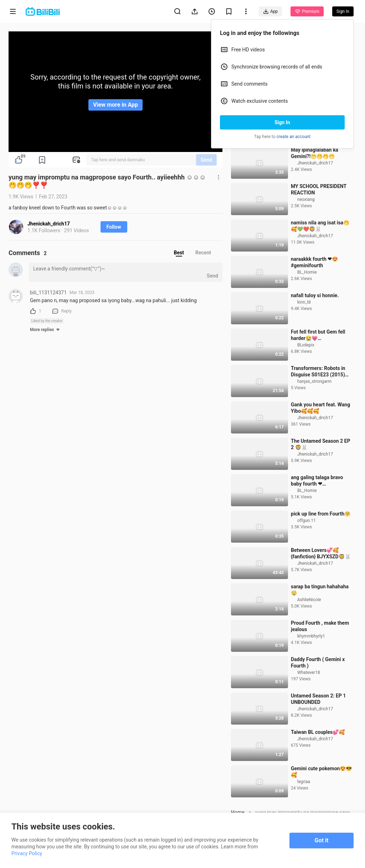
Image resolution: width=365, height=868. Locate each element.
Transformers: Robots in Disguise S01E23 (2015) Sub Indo (318, 412)
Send (206, 160)
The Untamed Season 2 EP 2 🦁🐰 (320, 484)
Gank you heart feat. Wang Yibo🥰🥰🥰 (320, 448)
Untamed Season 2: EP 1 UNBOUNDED (318, 739)
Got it (322, 840)
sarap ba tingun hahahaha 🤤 (320, 630)
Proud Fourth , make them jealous (320, 666)
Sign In (282, 122)
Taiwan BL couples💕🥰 (318, 772)
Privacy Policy (27, 853)
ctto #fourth (304, 153)
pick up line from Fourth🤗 (321, 554)
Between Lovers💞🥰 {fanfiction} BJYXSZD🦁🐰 (321, 593)
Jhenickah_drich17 (49, 224)
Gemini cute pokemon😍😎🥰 (321, 812)
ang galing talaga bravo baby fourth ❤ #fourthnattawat (317, 521)
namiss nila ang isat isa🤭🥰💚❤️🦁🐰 (320, 266)
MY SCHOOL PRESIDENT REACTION (319, 229)
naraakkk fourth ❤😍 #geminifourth (314, 302)
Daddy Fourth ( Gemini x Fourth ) (318, 702)
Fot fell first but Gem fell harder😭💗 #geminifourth (318, 375)
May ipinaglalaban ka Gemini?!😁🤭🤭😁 (315, 193)
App (270, 11)
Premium (307, 11)
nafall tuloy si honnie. (315, 335)
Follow (114, 227)
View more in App (115, 105)
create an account (294, 137)
